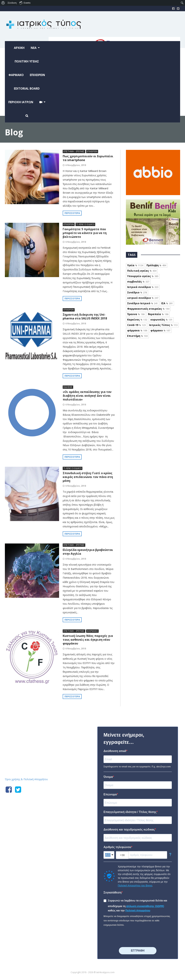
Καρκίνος (137, 320)
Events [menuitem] (25, 3)
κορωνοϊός (161, 320)
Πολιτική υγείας (142, 271)
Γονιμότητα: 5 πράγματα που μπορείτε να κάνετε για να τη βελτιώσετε (85, 233)
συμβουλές (138, 282)
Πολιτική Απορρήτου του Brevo (135, 886)
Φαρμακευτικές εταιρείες (148, 309)
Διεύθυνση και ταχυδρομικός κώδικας (129, 830)
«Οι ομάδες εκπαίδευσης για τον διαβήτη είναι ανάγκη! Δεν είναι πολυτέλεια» (87, 396)
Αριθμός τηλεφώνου (117, 847)
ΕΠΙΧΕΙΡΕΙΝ (92, 151)
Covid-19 (136, 325)
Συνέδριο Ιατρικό (142, 303)
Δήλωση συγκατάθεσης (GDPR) (145, 906)
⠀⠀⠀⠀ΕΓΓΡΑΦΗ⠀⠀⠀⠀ (138, 951)
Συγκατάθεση (113, 892)
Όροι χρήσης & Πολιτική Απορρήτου (26, 779)
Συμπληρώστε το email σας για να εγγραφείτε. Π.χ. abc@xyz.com (137, 767)
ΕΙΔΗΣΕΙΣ (68, 387)
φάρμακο (160, 330)
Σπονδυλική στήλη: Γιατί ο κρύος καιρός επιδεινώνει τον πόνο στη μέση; (88, 477)
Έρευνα (136, 314)
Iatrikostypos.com (32, 726)
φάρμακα (137, 330)
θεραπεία (158, 314)
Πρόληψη (156, 265)
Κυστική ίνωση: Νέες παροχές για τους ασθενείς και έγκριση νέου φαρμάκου (88, 640)
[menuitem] (3, 3)
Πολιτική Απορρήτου (138, 911)
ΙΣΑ (167, 303)
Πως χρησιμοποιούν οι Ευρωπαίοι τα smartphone (88, 158)
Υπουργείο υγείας (143, 276)
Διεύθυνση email (115, 751)
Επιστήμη (137, 336)
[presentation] (131, 937)
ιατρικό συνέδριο (143, 298)
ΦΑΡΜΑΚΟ (92, 631)
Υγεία (135, 265)
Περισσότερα (72, 213)
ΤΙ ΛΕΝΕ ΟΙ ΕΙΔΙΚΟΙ (85, 224)
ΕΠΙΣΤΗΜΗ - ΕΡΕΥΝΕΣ (74, 151)
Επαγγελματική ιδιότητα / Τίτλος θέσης (130, 812)
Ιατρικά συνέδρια (143, 287)
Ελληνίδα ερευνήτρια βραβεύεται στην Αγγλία (88, 552)
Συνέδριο (137, 292)
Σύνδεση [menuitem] (12, 3)
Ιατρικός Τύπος (163, 325)
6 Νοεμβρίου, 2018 (76, 165)
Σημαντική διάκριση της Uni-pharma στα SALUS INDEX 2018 (85, 316)
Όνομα (108, 777)
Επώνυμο (110, 794)
